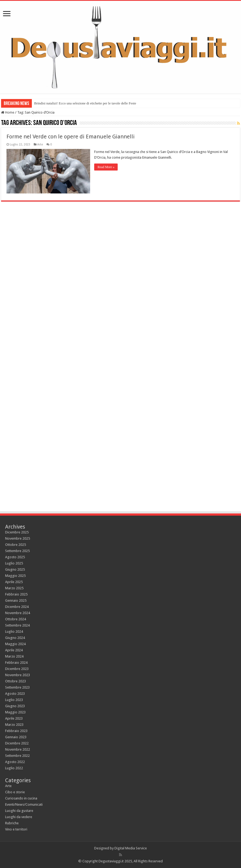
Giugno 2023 (15, 706)
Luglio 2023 (14, 700)
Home (8, 112)
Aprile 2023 (14, 718)
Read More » (106, 167)
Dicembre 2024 (17, 607)
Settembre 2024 (17, 625)
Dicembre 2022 (17, 743)
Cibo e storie (15, 792)
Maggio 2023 (15, 712)
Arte (40, 144)
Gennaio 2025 (16, 600)
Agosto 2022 (15, 762)
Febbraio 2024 (16, 663)
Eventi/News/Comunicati (24, 804)
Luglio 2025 (14, 563)
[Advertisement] (121, 462)
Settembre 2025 (17, 551)
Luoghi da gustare (19, 811)
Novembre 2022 (18, 749)
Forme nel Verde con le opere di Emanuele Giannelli (71, 137)
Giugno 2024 (15, 638)
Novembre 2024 (18, 613)
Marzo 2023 (14, 725)
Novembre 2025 (18, 538)
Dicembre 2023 (17, 669)
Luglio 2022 (14, 768)
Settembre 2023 (17, 687)
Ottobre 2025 (16, 545)
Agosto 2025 (15, 557)
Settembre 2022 (17, 756)
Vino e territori (16, 829)
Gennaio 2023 (16, 737)
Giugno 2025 (15, 569)
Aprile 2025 (14, 582)
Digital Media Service (131, 848)
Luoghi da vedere (19, 817)
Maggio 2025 (15, 576)
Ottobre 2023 (16, 681)
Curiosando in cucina (21, 798)
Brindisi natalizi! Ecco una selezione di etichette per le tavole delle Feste (85, 103)
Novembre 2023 (18, 675)
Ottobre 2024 (16, 619)
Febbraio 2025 (16, 594)
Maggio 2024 (15, 644)
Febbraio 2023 (16, 731)
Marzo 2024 (14, 656)
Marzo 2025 (14, 588)
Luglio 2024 (14, 632)
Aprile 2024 (14, 650)
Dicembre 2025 (17, 532)
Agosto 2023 (15, 694)
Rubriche (12, 823)
